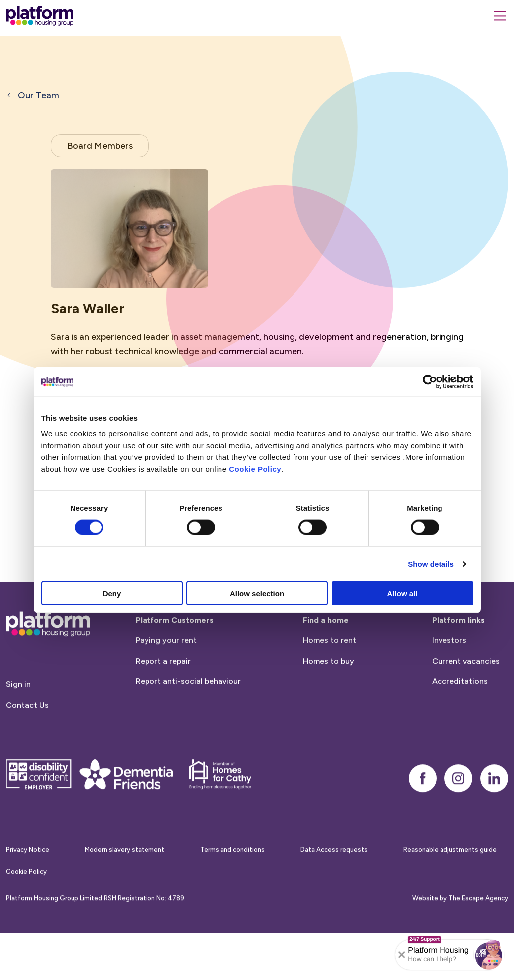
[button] (489, 955)
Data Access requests (334, 880)
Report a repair (163, 692)
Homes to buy (329, 692)
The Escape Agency (478, 929)
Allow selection (257, 593)
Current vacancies (466, 692)
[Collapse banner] (402, 955)
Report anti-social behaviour (188, 713)
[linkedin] (494, 809)
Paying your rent (166, 671)
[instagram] (458, 809)
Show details (431, 564)
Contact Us (27, 736)
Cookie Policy (255, 469)
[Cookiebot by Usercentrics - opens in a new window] (430, 381)
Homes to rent (330, 671)
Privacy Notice (28, 880)
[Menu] (500, 16)
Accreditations (460, 713)
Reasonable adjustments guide (450, 880)
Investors (449, 671)
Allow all (403, 593)
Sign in (18, 716)
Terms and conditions (232, 880)
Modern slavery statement (125, 880)
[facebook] (423, 809)
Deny (112, 593)
